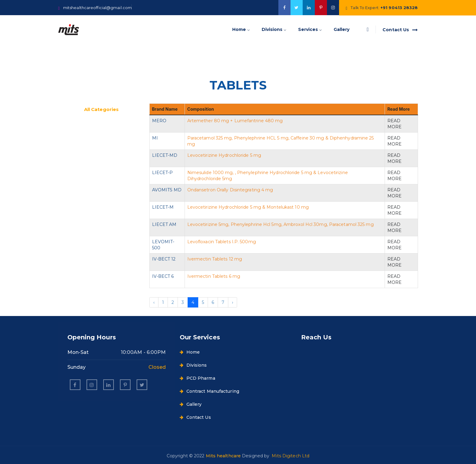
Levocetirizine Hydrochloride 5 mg (224, 155)
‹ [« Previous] (154, 302)
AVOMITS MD (167, 190)
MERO (159, 121)
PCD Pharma (197, 378)
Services (308, 29)
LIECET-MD (165, 155)
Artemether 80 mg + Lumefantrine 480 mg (235, 121)
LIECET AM (164, 224)
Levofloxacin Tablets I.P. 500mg (222, 242)
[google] (309, 8)
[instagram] (92, 385)
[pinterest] (125, 385)
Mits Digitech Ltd (291, 456)
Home (239, 29)
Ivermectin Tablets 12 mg (215, 259)
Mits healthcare (224, 456)
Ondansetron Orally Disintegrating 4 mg (230, 190)
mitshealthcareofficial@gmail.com (97, 8)
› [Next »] (233, 302)
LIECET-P (163, 173)
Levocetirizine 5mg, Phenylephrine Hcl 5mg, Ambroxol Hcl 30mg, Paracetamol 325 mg (280, 224)
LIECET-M (163, 207)
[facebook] (284, 8)
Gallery (342, 29)
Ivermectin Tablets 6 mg (214, 276)
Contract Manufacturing (209, 391)
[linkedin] (109, 385)
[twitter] (297, 8)
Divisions (272, 29)
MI (155, 138)
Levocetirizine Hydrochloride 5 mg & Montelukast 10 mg (248, 207)
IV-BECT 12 (164, 259)
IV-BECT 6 (163, 276)
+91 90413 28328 (399, 8)
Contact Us (400, 30)
